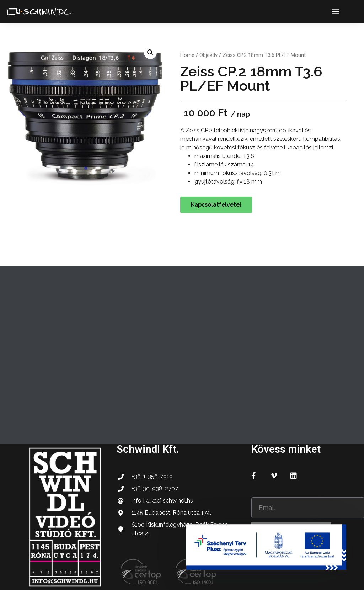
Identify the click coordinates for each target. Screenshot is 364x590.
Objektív (208, 55)
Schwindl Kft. (148, 449)
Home (187, 55)
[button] (336, 12)
